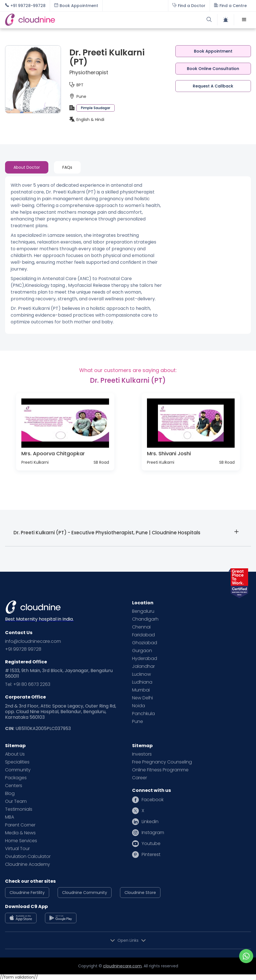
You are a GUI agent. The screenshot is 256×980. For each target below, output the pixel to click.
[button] (244, 20)
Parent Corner (20, 825)
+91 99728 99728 (23, 649)
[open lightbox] (65, 423)
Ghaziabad (145, 643)
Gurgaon (142, 651)
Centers (14, 786)
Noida (139, 706)
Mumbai (141, 690)
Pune (138, 722)
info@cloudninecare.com (33, 641)
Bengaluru (143, 611)
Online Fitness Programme (160, 770)
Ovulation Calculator (28, 857)
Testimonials (19, 809)
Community (18, 770)
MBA (10, 817)
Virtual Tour (17, 849)
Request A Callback (213, 86)
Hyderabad (145, 659)
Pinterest (151, 855)
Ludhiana (142, 682)
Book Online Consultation (213, 69)
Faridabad (143, 635)
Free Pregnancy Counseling (162, 762)
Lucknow (141, 674)
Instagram (153, 833)
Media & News (20, 833)
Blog (10, 794)
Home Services (21, 841)
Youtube (151, 844)
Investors (142, 754)
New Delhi (142, 698)
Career (140, 778)
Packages (16, 778)
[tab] (27, 167)
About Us (15, 754)
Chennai (141, 627)
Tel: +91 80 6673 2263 (28, 684)
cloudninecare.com (122, 966)
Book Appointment (213, 51)
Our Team (16, 801)
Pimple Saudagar (96, 108)
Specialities (17, 762)
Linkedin (150, 822)
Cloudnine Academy (28, 864)
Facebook (153, 800)
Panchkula (143, 714)
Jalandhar (143, 666)
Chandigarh (145, 619)
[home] (66, 20)
